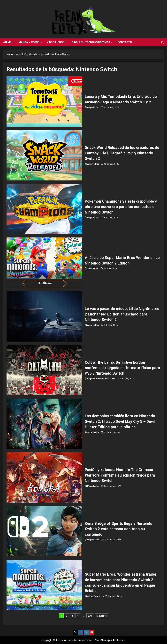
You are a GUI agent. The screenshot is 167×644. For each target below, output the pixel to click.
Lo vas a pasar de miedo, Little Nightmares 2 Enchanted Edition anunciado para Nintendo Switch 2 (44, 316)
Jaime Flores (93, 596)
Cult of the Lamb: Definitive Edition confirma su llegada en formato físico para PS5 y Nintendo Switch (44, 370)
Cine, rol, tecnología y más (91, 42)
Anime (7, 42)
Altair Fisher (93, 269)
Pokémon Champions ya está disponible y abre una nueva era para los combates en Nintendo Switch (44, 209)
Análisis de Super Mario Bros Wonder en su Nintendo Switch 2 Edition (44, 263)
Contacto (125, 42)
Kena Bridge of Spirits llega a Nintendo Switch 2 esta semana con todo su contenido (44, 531)
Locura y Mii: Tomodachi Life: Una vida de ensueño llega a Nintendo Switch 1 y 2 (44, 102)
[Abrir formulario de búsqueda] (163, 42)
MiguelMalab (93, 107)
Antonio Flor (93, 164)
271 (90, 616)
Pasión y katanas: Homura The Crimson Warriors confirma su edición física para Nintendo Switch (44, 478)
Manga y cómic (29, 42)
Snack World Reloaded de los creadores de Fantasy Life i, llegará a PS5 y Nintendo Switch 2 (44, 155)
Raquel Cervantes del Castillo (101, 379)
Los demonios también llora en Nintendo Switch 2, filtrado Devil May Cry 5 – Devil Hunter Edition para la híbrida (44, 424)
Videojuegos (56, 42)
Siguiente (102, 616)
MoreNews (101, 640)
